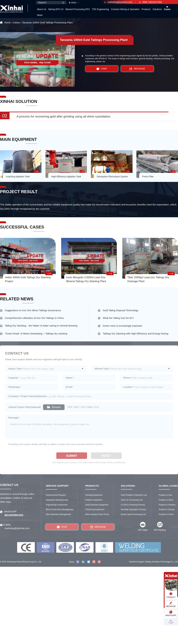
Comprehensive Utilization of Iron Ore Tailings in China (34, 318)
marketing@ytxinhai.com (118, 2)
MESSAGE (137, 69)
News (40, 15)
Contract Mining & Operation (125, 9)
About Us (42, 9)
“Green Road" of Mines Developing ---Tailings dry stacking (36, 334)
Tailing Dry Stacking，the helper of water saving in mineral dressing (41, 326)
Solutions (157, 9)
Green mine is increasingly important (122, 326)
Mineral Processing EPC (78, 9)
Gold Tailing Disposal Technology (121, 310)
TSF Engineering (100, 9)
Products (146, 9)
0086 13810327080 (150, 2)
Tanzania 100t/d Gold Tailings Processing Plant (47, 22)
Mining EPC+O (56, 9)
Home (7, 22)
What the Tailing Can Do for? (118, 318)
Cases (167, 9)
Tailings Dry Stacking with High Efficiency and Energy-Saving (136, 334)
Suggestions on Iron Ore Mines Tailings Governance (33, 310)
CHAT (102, 69)
